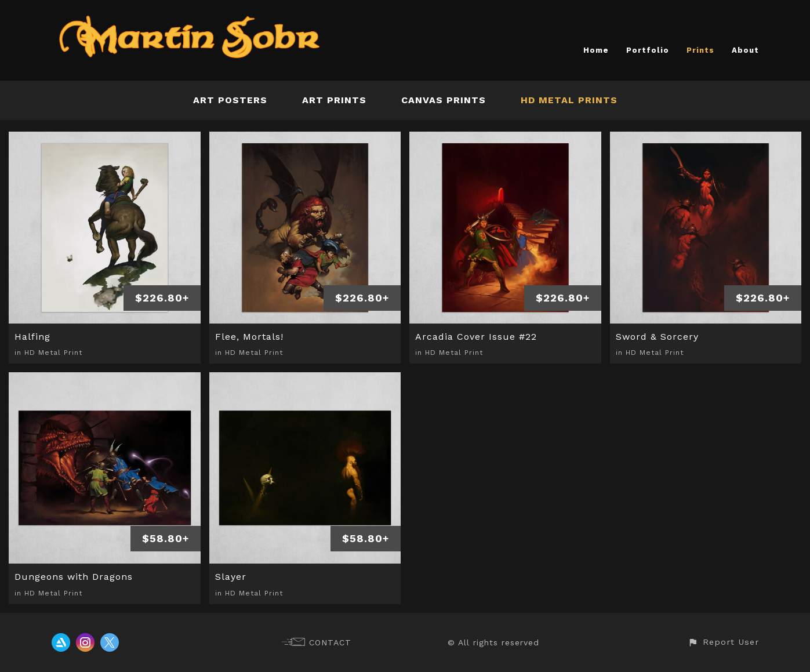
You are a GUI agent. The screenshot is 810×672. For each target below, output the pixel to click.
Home (596, 50)
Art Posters (230, 100)
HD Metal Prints (569, 100)
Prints (700, 50)
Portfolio (648, 50)
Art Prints (334, 100)
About (745, 50)
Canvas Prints (444, 100)
